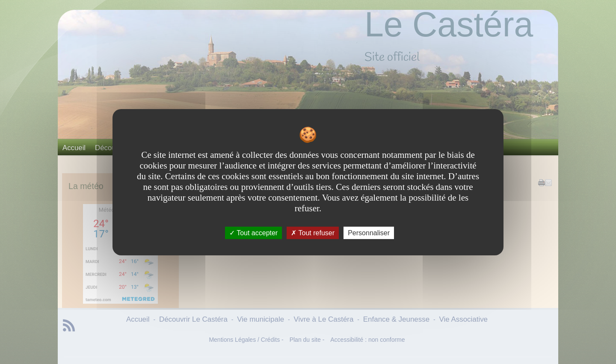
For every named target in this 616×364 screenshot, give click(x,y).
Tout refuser (313, 232)
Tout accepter (253, 232)
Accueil (74, 148)
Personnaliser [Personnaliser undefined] (369, 232)
